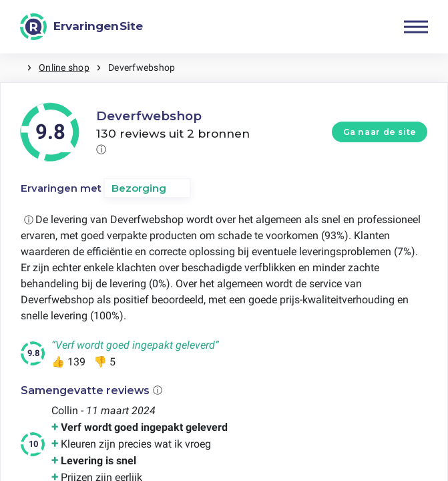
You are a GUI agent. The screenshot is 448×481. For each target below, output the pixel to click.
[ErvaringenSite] (81, 27)
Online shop (64, 67)
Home (13, 68)
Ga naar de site (380, 132)
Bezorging (139, 188)
